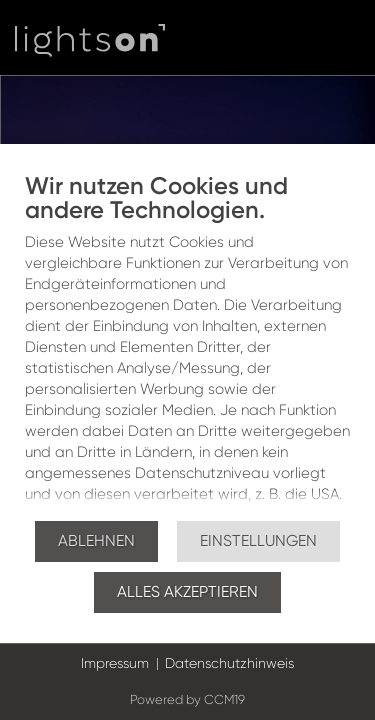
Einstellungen (258, 541)
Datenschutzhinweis (229, 663)
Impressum (115, 663)
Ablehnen (96, 541)
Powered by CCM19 (187, 699)
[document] (187, 345)
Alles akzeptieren (187, 592)
